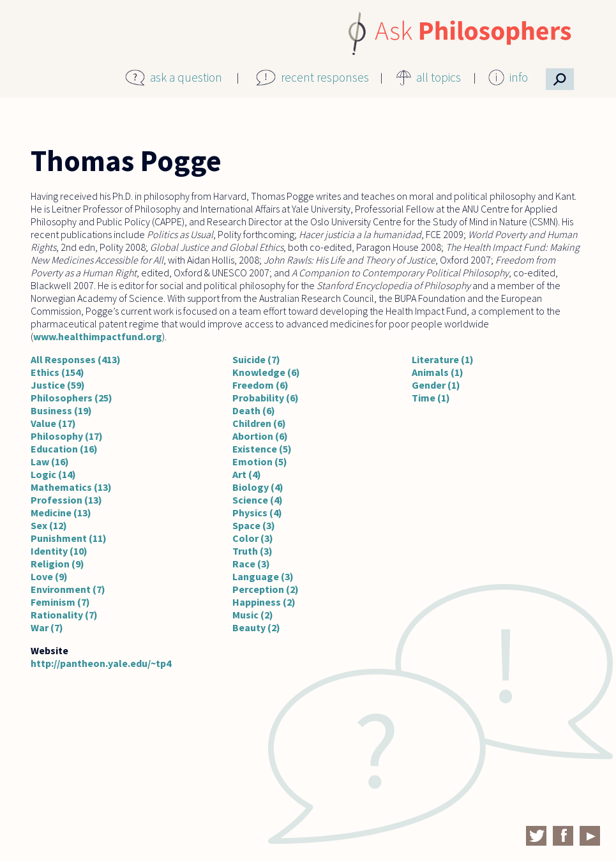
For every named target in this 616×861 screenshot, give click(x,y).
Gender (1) (436, 385)
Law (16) (50, 461)
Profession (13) (66, 500)
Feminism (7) (60, 602)
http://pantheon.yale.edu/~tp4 (101, 663)
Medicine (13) (61, 513)
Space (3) (254, 525)
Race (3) (251, 564)
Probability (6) (266, 398)
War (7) (47, 627)
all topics (439, 77)
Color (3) (253, 538)
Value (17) (53, 423)
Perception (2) (266, 589)
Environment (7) (68, 589)
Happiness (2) (264, 602)
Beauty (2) (256, 627)
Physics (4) (257, 513)
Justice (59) (58, 385)
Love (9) (49, 576)
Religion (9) (57, 564)
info (519, 77)
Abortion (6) (260, 436)
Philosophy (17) (67, 436)
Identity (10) (59, 551)
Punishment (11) (69, 538)
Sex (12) (49, 525)
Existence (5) (262, 449)
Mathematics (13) (71, 487)
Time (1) (431, 398)
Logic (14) (53, 474)
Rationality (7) (64, 615)
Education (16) (64, 449)
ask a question (186, 77)
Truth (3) (252, 551)
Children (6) (259, 423)
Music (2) (253, 615)
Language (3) (263, 576)
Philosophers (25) (71, 398)
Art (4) (247, 474)
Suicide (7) (256, 359)
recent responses (325, 77)
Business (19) (61, 410)
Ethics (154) (57, 372)
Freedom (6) (260, 385)
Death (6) (254, 410)
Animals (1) (438, 372)
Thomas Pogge (126, 161)
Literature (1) (443, 359)
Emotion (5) (260, 461)
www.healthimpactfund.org (98, 336)
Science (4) (258, 500)
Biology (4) (258, 487)
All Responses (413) (76, 359)
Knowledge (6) (266, 372)
